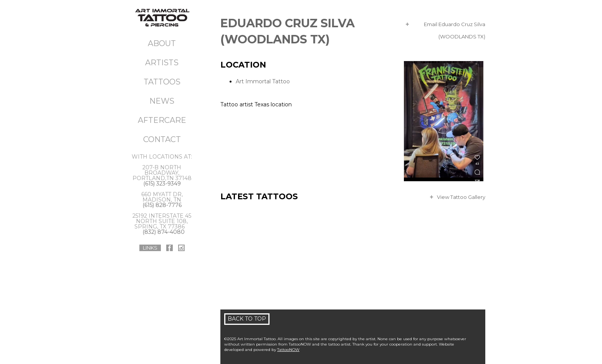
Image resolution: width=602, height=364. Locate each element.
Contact (162, 139)
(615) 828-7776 (162, 205)
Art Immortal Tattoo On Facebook (170, 248)
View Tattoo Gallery (461, 197)
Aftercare (162, 120)
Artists (162, 63)
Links (150, 248)
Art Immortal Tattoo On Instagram (181, 248)
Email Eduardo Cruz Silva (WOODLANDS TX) (455, 26)
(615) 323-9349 (162, 184)
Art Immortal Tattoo (263, 81)
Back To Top (247, 319)
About (162, 43)
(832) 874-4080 (164, 232)
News (162, 101)
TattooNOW (288, 350)
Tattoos (162, 82)
